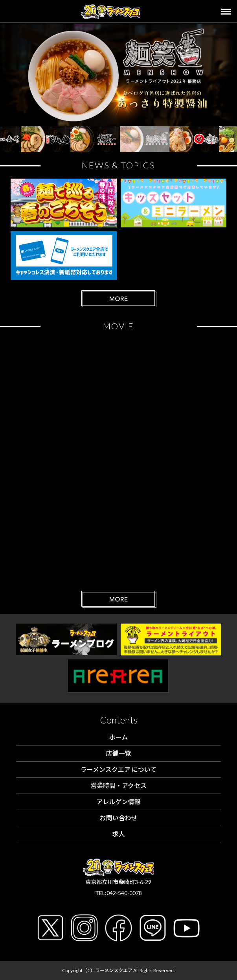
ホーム (119, 737)
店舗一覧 (118, 753)
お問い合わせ (118, 818)
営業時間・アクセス (118, 785)
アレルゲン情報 (118, 802)
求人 (118, 834)
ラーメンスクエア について (119, 769)
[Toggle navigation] (229, 12)
